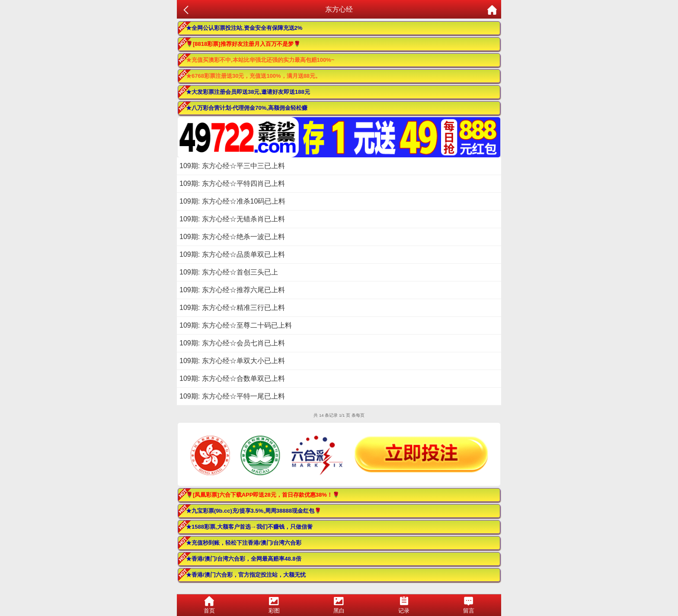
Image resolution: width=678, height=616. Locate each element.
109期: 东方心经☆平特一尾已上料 (232, 396)
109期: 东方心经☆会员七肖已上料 (232, 343)
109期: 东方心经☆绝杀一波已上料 (232, 237)
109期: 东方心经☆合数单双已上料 (232, 378)
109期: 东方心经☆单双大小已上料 (232, 361)
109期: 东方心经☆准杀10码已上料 (232, 201)
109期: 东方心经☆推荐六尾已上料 (232, 290)
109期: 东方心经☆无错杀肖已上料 (232, 219)
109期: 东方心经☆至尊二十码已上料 (236, 325)
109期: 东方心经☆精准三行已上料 (232, 308)
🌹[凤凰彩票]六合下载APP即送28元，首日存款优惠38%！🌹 (263, 495)
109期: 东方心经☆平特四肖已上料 (232, 184)
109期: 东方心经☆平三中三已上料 (232, 166)
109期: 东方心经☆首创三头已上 (229, 272)
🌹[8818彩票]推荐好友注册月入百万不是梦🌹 (243, 44)
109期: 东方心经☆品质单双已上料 (232, 254)
